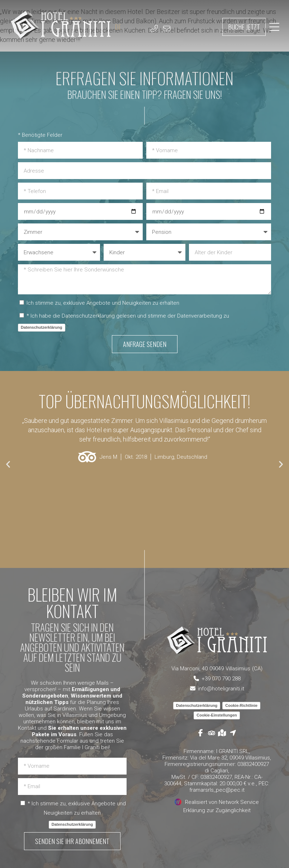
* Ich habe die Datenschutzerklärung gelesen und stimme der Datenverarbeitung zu (128, 316)
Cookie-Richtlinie (241, 705)
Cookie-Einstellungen (217, 715)
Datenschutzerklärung (42, 327)
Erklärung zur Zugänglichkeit (217, 810)
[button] (8, 464)
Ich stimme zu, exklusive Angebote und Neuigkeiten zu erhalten (103, 303)
